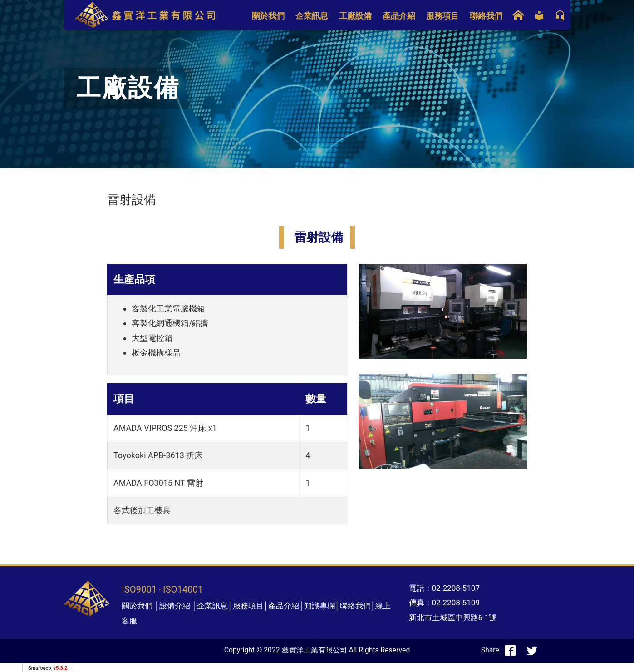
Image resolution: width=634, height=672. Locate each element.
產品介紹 (399, 16)
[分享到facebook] (510, 650)
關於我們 (268, 16)
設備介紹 (175, 606)
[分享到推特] (532, 650)
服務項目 (442, 16)
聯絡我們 (486, 16)
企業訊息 (312, 16)
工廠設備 (355, 16)
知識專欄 (319, 606)
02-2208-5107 (456, 588)
